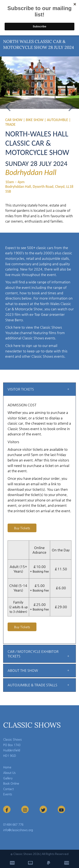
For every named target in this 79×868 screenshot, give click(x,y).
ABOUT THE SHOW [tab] (23, 670)
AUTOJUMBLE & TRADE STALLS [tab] (32, 685)
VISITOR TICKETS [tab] (21, 389)
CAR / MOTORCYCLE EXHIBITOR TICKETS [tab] (33, 654)
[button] (8, 104)
